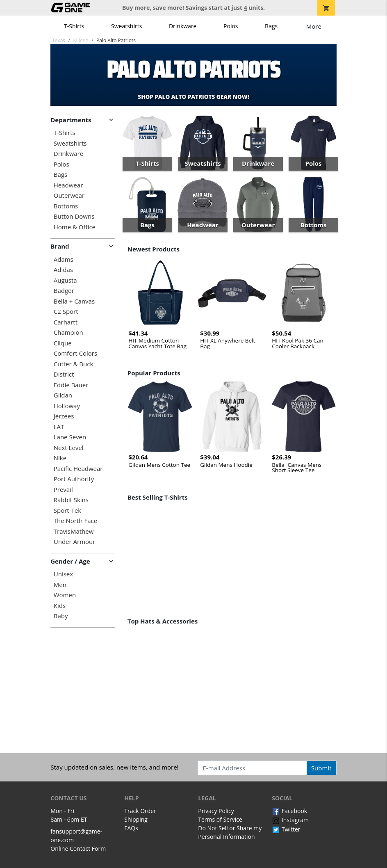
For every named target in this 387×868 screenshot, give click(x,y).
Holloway (67, 406)
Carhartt (66, 322)
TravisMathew (74, 531)
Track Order (140, 811)
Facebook (289, 811)
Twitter (286, 829)
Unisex (63, 574)
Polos (231, 26)
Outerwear (69, 195)
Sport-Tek (67, 511)
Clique (63, 343)
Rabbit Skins (71, 500)
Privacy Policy (216, 811)
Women (65, 595)
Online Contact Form (78, 849)
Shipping (136, 819)
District (64, 374)
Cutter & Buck (74, 364)
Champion (68, 332)
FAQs (131, 828)
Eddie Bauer (71, 385)
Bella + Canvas (74, 301)
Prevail (63, 490)
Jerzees (64, 416)
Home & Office (75, 227)
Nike (60, 458)
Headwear (68, 185)
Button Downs (74, 216)
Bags (271, 26)
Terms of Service (220, 819)
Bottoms (66, 206)
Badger (64, 291)
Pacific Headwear (78, 469)
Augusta (65, 280)
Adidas (63, 270)
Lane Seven (70, 437)
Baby (61, 616)
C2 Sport (66, 312)
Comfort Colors (75, 353)
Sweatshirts (126, 26)
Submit (321, 768)
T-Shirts (74, 26)
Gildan (63, 395)
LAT (59, 427)
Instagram (290, 820)
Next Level (69, 448)
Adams (64, 259)
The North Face (75, 521)
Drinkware (183, 26)
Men (60, 585)
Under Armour (75, 542)
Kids (60, 606)
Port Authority (74, 479)
